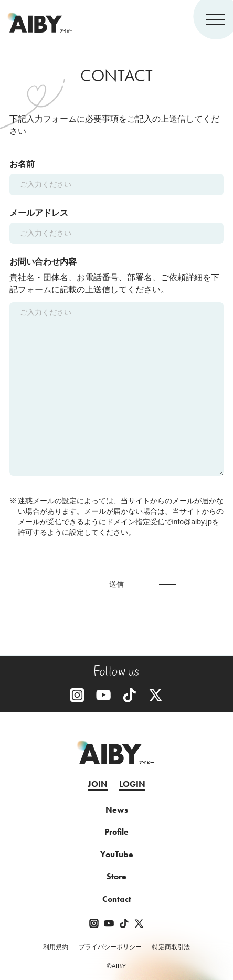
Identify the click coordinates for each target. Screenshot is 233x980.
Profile (116, 832)
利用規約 (56, 947)
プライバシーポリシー (110, 947)
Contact (117, 899)
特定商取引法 (171, 947)
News (117, 810)
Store (116, 877)
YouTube (117, 855)
